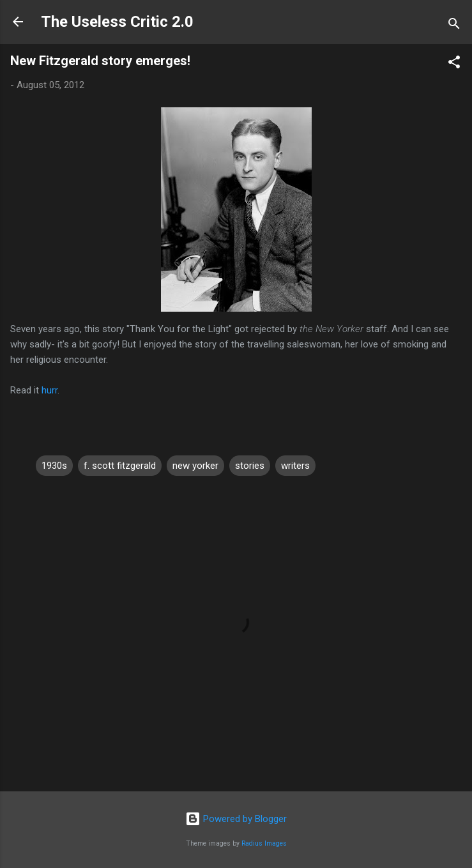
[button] (454, 64)
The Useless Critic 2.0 (117, 22)
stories (250, 466)
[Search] (454, 26)
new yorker (195, 466)
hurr (49, 390)
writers (295, 466)
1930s (54, 466)
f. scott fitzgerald (120, 466)
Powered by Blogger (236, 819)
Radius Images (264, 843)
